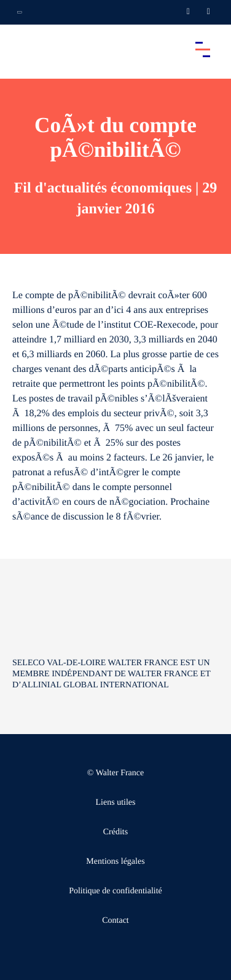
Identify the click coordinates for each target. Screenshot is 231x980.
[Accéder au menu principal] (203, 49)
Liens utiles (116, 803)
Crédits (116, 832)
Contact (116, 921)
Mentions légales (115, 862)
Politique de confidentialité (116, 891)
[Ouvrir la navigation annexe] (20, 12)
